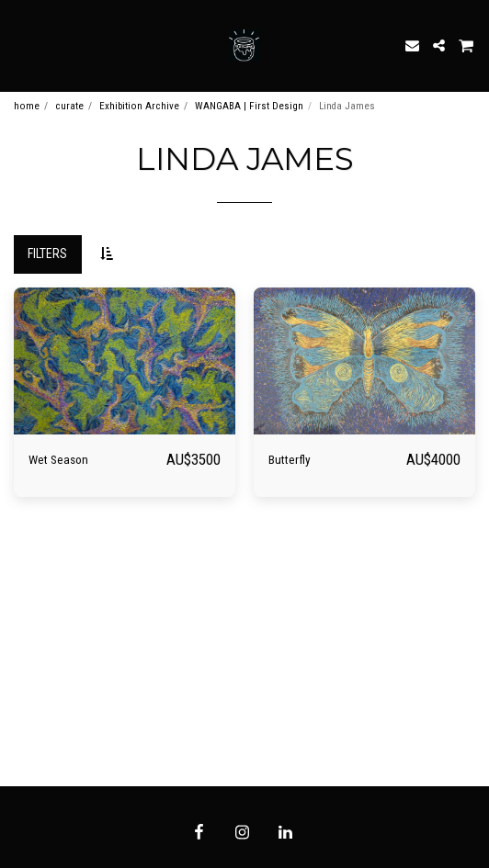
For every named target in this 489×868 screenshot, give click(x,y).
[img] (125, 361)
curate (69, 106)
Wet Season (58, 460)
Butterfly (290, 460)
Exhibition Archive (139, 106)
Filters (47, 254)
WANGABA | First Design (249, 106)
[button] (20, 45)
